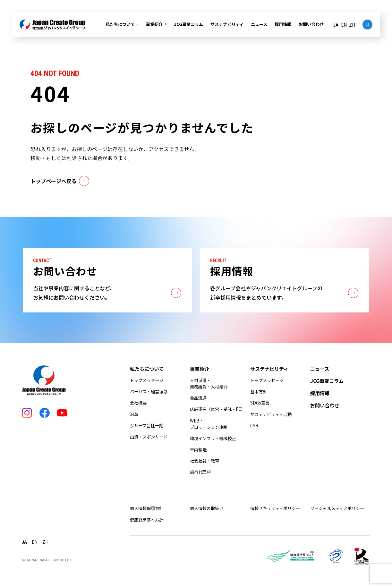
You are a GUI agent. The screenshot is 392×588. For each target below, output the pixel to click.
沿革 (134, 414)
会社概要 (138, 403)
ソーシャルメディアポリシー (337, 508)
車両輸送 (198, 450)
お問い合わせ (311, 24)
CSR (254, 426)
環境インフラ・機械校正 (213, 438)
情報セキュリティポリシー (275, 508)
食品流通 (198, 398)
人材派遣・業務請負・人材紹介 (209, 383)
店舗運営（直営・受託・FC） (217, 409)
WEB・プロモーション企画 (209, 424)
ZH (352, 25)
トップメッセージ (147, 380)
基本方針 (259, 392)
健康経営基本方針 (147, 520)
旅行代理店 (200, 472)
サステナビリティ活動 (271, 414)
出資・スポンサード (149, 437)
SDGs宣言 (260, 403)
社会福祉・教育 (205, 461)
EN (344, 25)
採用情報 (283, 24)
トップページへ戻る (60, 181)
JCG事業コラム (189, 24)
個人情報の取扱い (207, 508)
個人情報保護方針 (147, 508)
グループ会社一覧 (146, 426)
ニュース (259, 24)
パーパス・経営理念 (149, 392)
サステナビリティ (227, 24)
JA (336, 25)
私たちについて (120, 24)
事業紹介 (154, 24)
